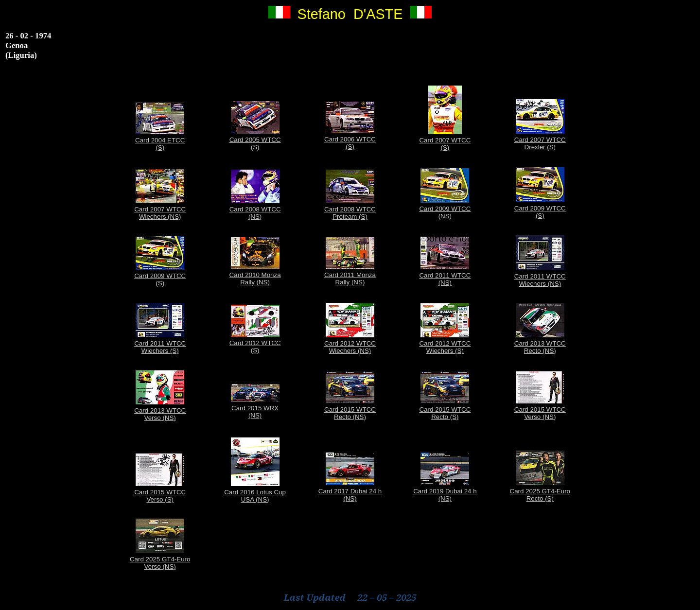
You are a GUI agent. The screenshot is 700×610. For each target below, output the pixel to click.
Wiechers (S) (160, 351)
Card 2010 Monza (255, 275)
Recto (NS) (540, 351)
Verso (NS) (160, 418)
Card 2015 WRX (255, 408)
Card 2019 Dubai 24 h (445, 491)
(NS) (255, 217)
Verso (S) (160, 499)
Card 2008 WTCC (255, 209)
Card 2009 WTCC (445, 209)
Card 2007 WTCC (445, 140)
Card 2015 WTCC (350, 410)
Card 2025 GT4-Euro (540, 491)
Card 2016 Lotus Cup (255, 492)
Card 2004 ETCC (160, 140)
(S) (160, 148)
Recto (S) (445, 417)
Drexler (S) (540, 147)
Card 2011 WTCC (445, 275)
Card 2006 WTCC (350, 139)
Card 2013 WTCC (540, 343)
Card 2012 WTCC (255, 343)
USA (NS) (255, 499)
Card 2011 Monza (350, 275)
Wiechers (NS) (160, 217)
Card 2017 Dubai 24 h (350, 491)
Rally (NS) (255, 282)
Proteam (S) (350, 217)
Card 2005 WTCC (255, 140)
